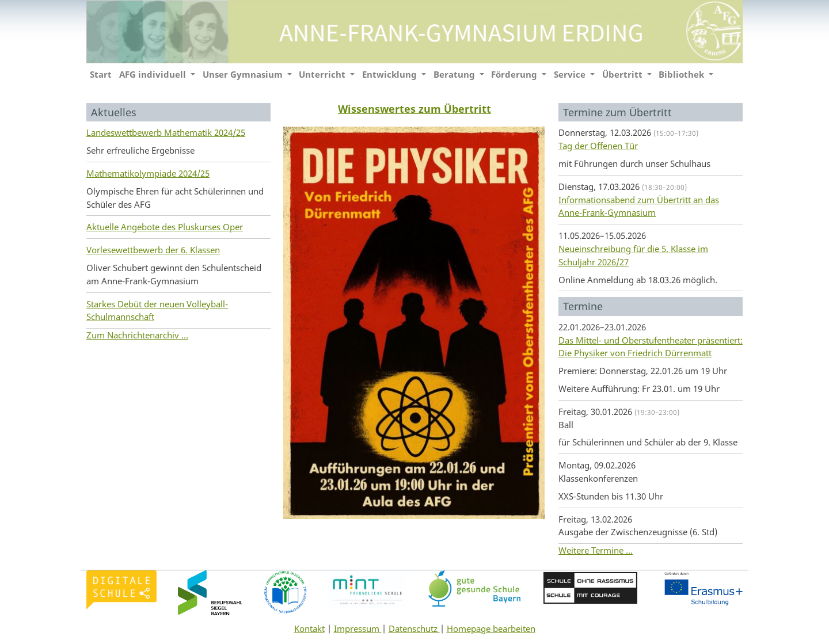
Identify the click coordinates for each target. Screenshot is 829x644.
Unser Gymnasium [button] (244, 74)
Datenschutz (414, 628)
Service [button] (571, 74)
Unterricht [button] (323, 74)
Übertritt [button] (623, 74)
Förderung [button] (515, 74)
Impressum (358, 628)
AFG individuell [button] (154, 74)
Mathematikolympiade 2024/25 (148, 173)
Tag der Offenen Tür (598, 146)
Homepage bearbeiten (491, 628)
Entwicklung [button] (391, 74)
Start (101, 74)
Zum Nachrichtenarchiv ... (137, 335)
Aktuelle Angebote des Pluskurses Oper (165, 227)
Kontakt (309, 628)
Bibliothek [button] (682, 74)
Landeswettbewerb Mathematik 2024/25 (166, 132)
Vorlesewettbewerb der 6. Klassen (153, 250)
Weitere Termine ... (596, 550)
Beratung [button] (455, 74)
